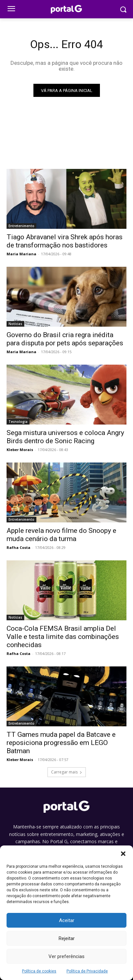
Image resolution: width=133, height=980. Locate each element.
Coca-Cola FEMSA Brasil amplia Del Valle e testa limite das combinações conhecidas (63, 637)
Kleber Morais (20, 450)
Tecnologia (18, 422)
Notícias (15, 324)
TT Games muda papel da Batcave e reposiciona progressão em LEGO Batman (61, 743)
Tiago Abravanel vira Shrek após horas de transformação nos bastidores (65, 241)
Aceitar (67, 920)
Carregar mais (67, 772)
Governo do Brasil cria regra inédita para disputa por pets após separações (65, 339)
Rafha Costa (19, 547)
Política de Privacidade (87, 971)
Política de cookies (39, 971)
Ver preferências (66, 956)
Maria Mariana (21, 254)
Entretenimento (21, 226)
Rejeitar (67, 938)
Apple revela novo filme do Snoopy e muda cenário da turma (61, 535)
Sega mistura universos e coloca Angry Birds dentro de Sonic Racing (65, 437)
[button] (123, 854)
